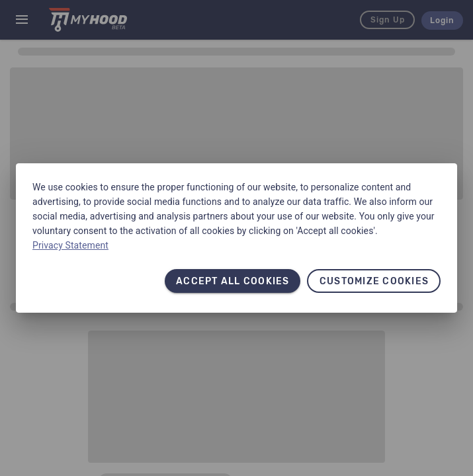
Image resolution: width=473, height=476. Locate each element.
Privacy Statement (70, 245)
